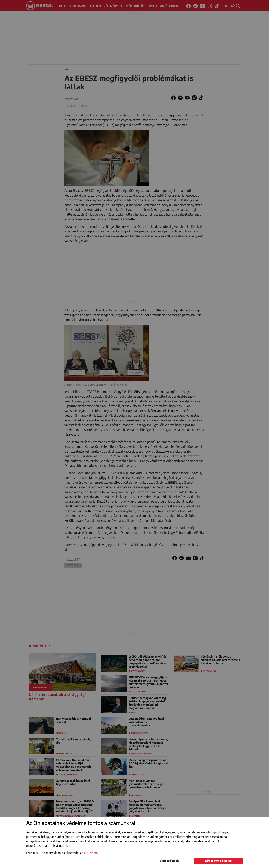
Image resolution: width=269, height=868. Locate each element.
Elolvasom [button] (91, 853)
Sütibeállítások (169, 861)
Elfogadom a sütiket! (218, 861)
